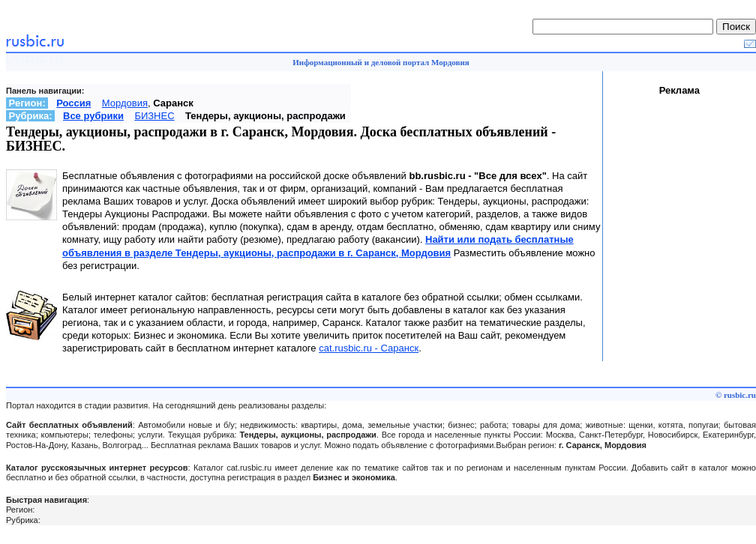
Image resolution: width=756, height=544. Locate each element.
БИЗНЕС (154, 116)
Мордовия (125, 103)
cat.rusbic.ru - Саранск (369, 348)
